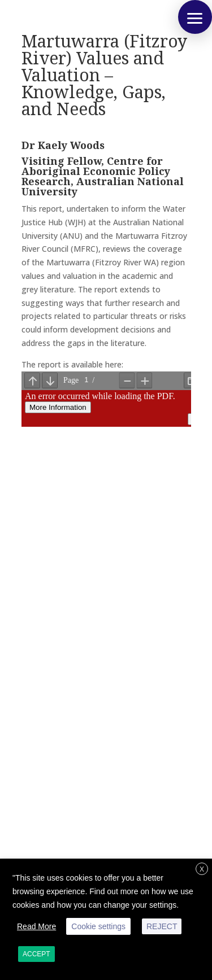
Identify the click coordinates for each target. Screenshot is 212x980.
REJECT (162, 926)
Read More (36, 926)
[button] (195, 17)
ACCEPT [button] (36, 954)
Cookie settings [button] (98, 926)
